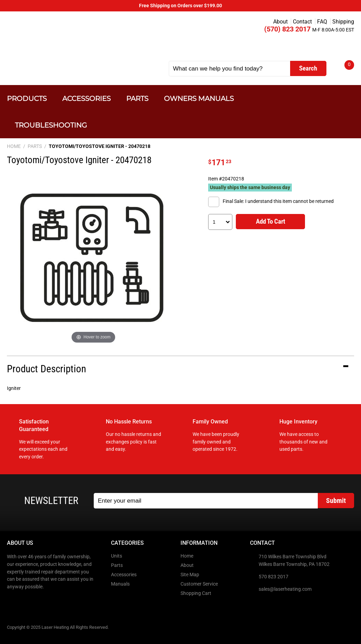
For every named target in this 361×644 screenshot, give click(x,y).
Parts (137, 98)
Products (27, 98)
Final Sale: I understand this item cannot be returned (278, 201)
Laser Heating (77, 39)
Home (187, 556)
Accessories (86, 98)
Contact (302, 22)
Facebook (13, 601)
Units (117, 556)
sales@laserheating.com (285, 589)
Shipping (343, 22)
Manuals (120, 584)
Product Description (47, 369)
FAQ (322, 22)
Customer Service (199, 584)
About (280, 22)
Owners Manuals (199, 98)
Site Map (190, 575)
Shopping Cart (196, 593)
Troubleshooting (51, 125)
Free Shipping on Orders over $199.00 (180, 6)
